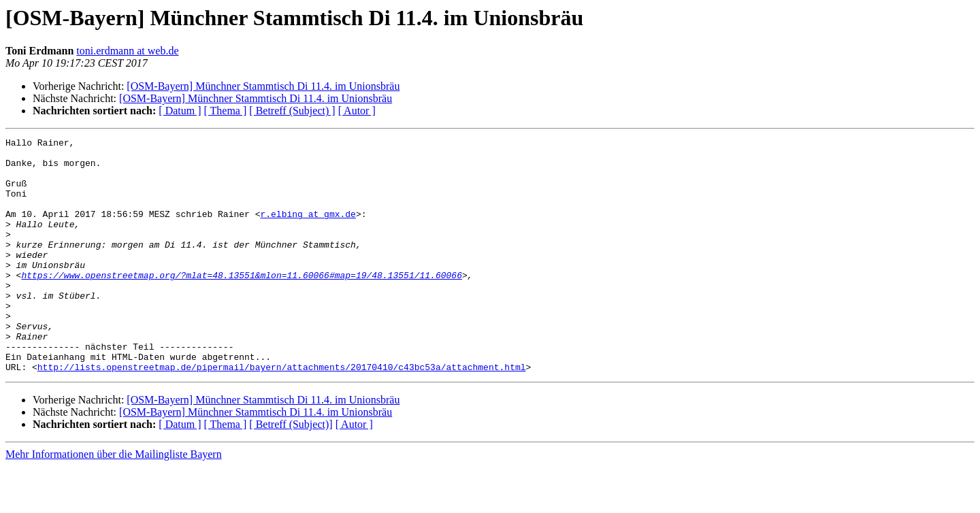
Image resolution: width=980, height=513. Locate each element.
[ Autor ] (357, 111)
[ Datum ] (180, 111)
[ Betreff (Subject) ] (292, 111)
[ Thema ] (226, 111)
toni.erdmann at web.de (127, 51)
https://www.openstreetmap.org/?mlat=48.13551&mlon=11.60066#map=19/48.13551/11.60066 (241, 303)
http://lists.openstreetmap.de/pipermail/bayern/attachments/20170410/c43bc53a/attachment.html (282, 414)
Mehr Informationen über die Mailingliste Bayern (114, 501)
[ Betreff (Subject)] (291, 471)
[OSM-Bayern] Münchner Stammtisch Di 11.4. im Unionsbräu (263, 86)
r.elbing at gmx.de (308, 230)
